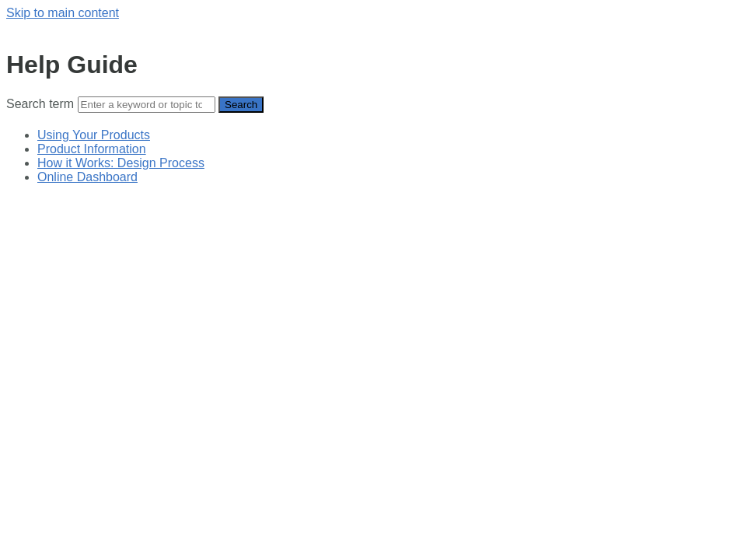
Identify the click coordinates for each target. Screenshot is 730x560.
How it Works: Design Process (121, 163)
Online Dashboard (87, 177)
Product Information (92, 149)
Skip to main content (63, 13)
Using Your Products (94, 135)
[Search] (147, 105)
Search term (40, 104)
